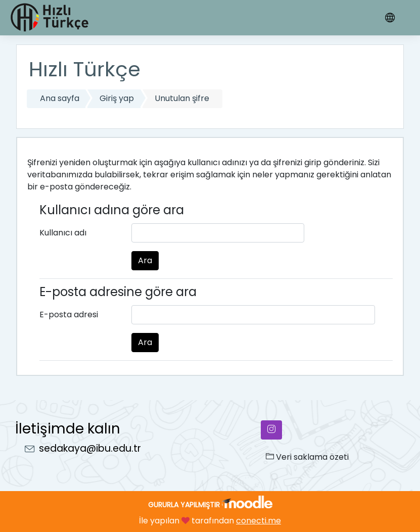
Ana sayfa (60, 98)
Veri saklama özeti (307, 457)
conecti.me (259, 521)
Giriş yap (117, 98)
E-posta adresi (69, 315)
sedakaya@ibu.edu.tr (90, 448)
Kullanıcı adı (63, 233)
